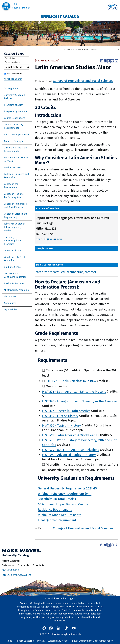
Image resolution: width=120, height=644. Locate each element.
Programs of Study (14, 105)
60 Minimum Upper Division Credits (63, 504)
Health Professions (14, 283)
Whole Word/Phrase (14, 74)
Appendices (10, 303)
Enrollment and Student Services (17, 159)
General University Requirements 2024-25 (67, 488)
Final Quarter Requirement (57, 520)
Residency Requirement (55, 510)
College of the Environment (11, 186)
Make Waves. (22, 551)
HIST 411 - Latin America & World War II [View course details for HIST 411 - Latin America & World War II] (70, 435)
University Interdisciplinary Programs (13, 241)
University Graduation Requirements (15, 149)
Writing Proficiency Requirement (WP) (65, 494)
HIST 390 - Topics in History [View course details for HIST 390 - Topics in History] (61, 425)
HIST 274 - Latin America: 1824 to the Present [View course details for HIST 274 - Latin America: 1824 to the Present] (74, 391)
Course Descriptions (15, 118)
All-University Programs (16, 290)
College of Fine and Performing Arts (14, 196)
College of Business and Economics (16, 176)
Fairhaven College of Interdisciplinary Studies (15, 227)
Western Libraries (13, 251)
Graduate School (13, 267)
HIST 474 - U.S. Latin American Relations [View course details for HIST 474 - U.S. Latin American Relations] (71, 450)
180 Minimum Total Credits (57, 499)
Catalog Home (11, 88)
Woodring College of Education (14, 259)
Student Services (13, 168)
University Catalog (60, 16)
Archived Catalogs (13, 141)
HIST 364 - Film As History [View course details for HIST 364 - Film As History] (60, 416)
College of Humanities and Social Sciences (15, 206)
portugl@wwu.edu (49, 239)
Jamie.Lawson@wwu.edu (18, 575)
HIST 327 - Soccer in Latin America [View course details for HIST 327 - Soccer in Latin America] (66, 411)
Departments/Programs (17, 135)
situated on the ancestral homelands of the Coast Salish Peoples (58, 605)
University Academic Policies (15, 97)
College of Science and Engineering (16, 215)
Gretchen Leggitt (66, 599)
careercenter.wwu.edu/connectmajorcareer (66, 272)
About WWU (10, 297)
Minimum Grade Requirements (60, 515)
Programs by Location (15, 111)
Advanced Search (13, 79)
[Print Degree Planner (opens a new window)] (101, 61)
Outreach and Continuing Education (15, 275)
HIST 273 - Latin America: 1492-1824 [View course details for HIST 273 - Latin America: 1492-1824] (71, 381)
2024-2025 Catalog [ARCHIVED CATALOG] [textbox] (81, 49)
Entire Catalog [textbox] (11, 58)
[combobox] (92, 49)
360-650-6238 (10, 570)
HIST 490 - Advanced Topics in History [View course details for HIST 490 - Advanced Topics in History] (69, 455)
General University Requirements (14, 126)
